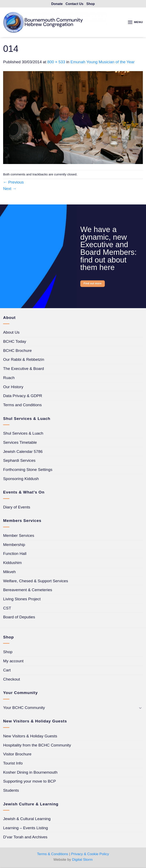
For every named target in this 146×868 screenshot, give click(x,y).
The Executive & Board (24, 369)
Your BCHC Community (24, 708)
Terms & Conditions (53, 855)
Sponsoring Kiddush (21, 479)
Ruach (9, 378)
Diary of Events (17, 508)
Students (11, 791)
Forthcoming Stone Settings (28, 470)
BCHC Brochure (17, 351)
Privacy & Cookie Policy (90, 855)
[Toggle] (140, 708)
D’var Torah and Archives (25, 838)
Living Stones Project (22, 600)
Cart (7, 671)
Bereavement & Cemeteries (28, 591)
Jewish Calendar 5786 (23, 452)
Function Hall (15, 554)
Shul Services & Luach (23, 434)
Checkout (12, 680)
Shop (8, 653)
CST (7, 609)
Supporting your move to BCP (30, 782)
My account (13, 662)
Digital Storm (82, 860)
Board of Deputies (19, 618)
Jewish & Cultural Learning (27, 820)
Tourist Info (13, 764)
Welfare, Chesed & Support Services (36, 582)
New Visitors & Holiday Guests (30, 737)
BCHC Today (15, 342)
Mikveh (9, 572)
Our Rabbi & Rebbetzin (24, 360)
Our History (13, 387)
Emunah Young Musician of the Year (103, 63)
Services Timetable (20, 443)
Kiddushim (12, 563)
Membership (14, 545)
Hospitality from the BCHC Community (37, 746)
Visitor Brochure (17, 755)
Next (10, 189)
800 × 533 (56, 63)
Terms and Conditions (22, 406)
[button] (135, 23)
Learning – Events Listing (25, 828)
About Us (11, 333)
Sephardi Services (19, 461)
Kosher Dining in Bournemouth (30, 773)
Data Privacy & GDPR (23, 397)
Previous (13, 183)
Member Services (19, 536)
